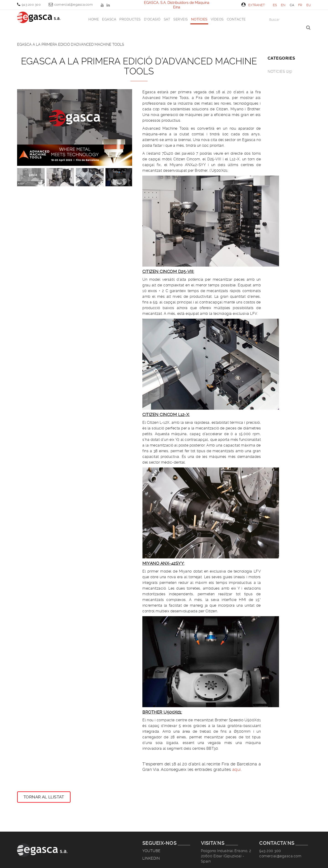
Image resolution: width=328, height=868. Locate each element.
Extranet (253, 5)
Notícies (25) (280, 72)
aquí (237, 769)
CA (292, 5)
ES (275, 5)
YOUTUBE (103, 5)
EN (283, 5)
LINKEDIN (109, 5)
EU (309, 5)
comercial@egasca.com (73, 5)
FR (300, 5)
